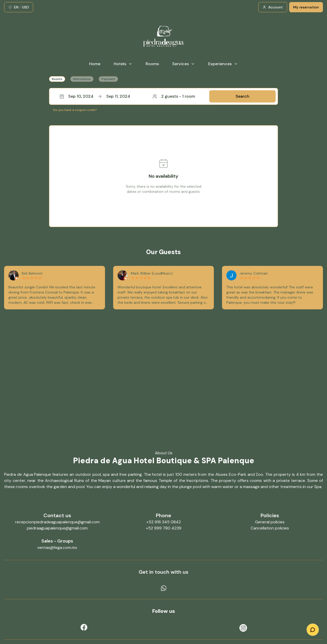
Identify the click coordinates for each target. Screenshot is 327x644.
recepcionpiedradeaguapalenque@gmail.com (57, 522)
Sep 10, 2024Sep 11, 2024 (95, 96)
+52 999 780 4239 (164, 528)
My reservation (306, 7)
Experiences (223, 64)
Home (95, 64)
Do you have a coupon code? (75, 110)
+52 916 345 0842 (164, 522)
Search (242, 96)
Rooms (152, 64)
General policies (270, 522)
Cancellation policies (270, 528)
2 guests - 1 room (174, 96)
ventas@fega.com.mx (57, 547)
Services (184, 64)
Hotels (123, 64)
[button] (163, 96)
